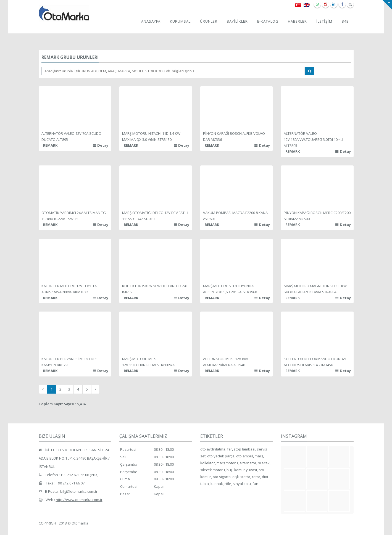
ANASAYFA (151, 21)
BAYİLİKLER (237, 21)
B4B (345, 21)
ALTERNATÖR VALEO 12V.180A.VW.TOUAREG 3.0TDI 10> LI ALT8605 (313, 139)
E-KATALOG (268, 21)
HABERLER (297, 21)
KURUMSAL (180, 21)
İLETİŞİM (324, 21)
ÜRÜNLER (209, 21)
